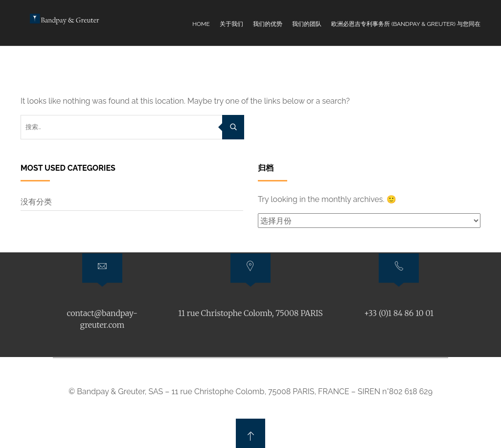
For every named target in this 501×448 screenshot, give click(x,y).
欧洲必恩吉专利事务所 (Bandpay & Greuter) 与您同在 (406, 24)
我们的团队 (307, 24)
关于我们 (231, 24)
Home (201, 24)
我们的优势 (268, 24)
